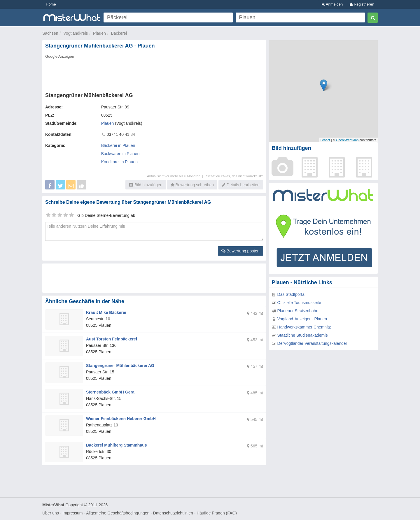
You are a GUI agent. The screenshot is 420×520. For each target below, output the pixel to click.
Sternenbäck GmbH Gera (110, 392)
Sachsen (50, 33)
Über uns (51, 513)
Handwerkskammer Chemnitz (304, 327)
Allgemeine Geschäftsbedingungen (118, 513)
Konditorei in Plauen (119, 162)
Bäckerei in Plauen (118, 145)
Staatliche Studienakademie (303, 335)
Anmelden (332, 4)
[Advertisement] (154, 74)
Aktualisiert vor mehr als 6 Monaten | (176, 176)
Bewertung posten (240, 251)
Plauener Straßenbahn (298, 311)
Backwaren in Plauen (120, 154)
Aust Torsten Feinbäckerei (112, 339)
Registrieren (362, 4)
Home (51, 4)
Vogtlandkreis (76, 33)
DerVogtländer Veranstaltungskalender (312, 343)
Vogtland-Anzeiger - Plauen (302, 319)
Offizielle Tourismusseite (299, 303)
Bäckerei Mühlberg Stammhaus (117, 445)
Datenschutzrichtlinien (173, 513)
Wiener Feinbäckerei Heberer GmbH (121, 419)
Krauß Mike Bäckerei (106, 312)
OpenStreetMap (347, 140)
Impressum (72, 513)
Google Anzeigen (60, 56)
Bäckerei (119, 33)
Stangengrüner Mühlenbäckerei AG (120, 366)
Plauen (99, 33)
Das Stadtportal (292, 294)
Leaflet (325, 140)
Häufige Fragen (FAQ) (217, 513)
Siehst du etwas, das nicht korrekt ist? (235, 176)
